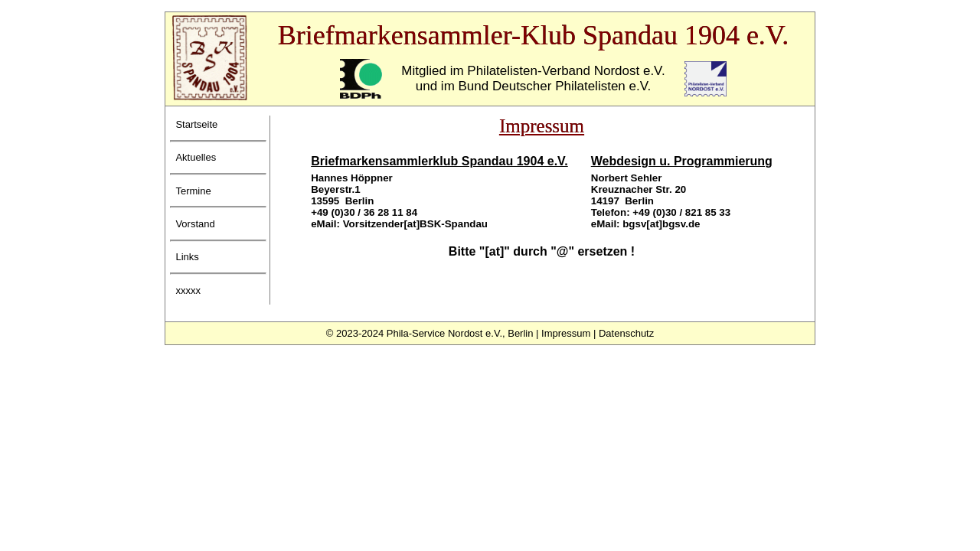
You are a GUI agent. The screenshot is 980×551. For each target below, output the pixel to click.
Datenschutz (626, 333)
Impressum (566, 333)
